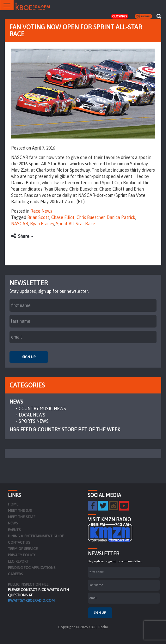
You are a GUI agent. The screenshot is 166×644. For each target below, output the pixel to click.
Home (13, 504)
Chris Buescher (91, 217)
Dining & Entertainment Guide (36, 536)
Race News (41, 211)
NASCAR (20, 224)
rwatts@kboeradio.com (31, 600)
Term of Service (23, 549)
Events (14, 530)
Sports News (34, 421)
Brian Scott (38, 217)
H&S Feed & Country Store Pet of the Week (65, 429)
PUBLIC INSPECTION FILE (28, 584)
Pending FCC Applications (32, 568)
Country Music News (42, 409)
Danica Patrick (121, 217)
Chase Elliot (63, 217)
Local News (32, 415)
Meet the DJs (20, 511)
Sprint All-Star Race (76, 224)
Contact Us (19, 542)
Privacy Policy (22, 555)
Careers (15, 574)
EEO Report (18, 561)
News (16, 402)
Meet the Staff (22, 517)
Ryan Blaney (42, 224)
